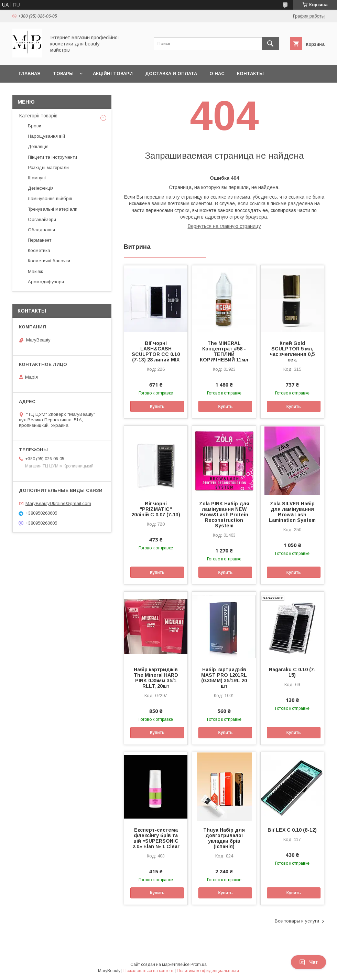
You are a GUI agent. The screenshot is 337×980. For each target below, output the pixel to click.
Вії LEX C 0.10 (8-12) (292, 830)
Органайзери (42, 219)
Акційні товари (113, 73)
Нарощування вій (46, 136)
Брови (35, 126)
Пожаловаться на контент (149, 971)
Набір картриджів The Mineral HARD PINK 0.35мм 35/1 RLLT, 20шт (156, 678)
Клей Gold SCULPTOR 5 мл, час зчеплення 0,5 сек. (292, 351)
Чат (308, 962)
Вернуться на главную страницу (224, 226)
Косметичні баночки (49, 261)
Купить (157, 407)
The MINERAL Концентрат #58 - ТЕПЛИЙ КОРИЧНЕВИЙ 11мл (224, 351)
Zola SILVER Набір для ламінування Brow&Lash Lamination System (292, 512)
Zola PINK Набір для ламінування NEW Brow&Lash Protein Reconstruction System (224, 515)
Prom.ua (199, 965)
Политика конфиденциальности (208, 971)
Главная (30, 73)
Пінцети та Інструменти (52, 157)
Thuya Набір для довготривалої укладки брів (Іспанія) (224, 838)
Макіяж (35, 271)
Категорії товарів (38, 116)
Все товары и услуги (297, 921)
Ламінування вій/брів (50, 198)
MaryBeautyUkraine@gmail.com (58, 503)
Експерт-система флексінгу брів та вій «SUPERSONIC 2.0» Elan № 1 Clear (156, 838)
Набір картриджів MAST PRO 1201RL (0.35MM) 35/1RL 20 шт (224, 678)
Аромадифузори (46, 282)
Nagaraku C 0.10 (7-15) (292, 672)
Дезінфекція (41, 188)
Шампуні (37, 178)
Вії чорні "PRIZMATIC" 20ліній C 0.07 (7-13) (156, 509)
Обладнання (41, 230)
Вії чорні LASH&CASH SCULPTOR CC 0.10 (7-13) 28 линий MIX (156, 351)
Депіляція (38, 146)
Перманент (40, 240)
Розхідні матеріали (48, 167)
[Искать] (270, 44)
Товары (63, 73)
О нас (217, 73)
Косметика (39, 250)
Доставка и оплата (171, 73)
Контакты (250, 73)
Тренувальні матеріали (53, 209)
